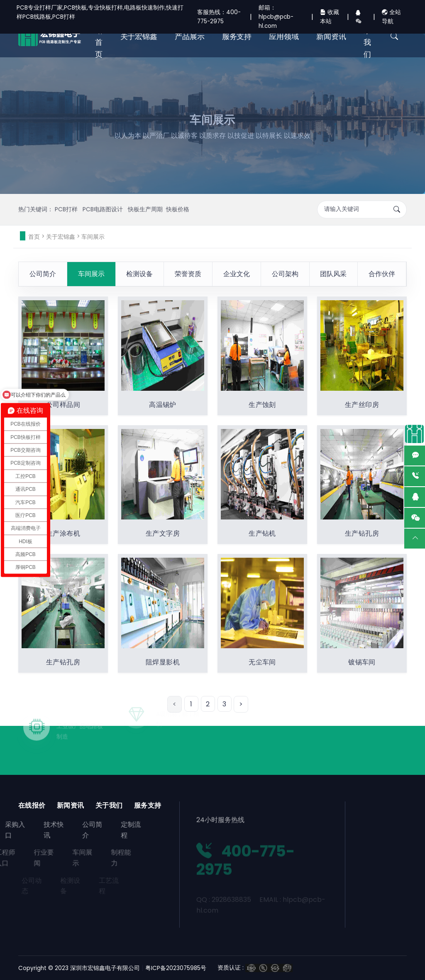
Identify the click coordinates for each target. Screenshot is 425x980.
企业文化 (237, 274)
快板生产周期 (145, 197)
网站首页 (99, 37)
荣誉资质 (188, 274)
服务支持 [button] (237, 36)
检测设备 (139, 274)
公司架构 (285, 274)
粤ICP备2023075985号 (176, 968)
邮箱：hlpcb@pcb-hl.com (276, 17)
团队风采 (333, 274)
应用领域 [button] (284, 36)
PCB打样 (67, 197)
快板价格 (178, 197)
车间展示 (93, 237)
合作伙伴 (382, 274)
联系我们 (367, 37)
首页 (34, 237)
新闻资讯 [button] (331, 36)
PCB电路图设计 (104, 197)
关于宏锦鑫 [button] (139, 36)
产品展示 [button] (189, 36)
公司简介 (43, 274)
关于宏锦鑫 (61, 237)
